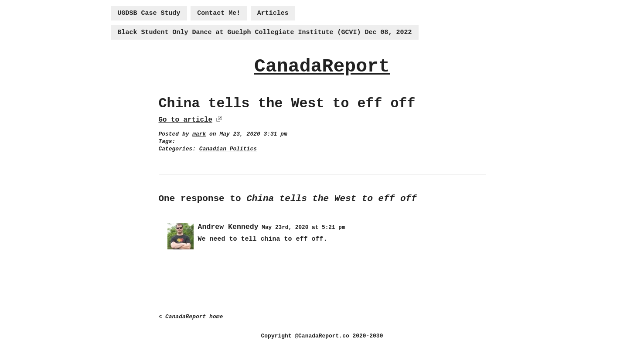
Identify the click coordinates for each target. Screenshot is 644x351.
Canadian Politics (228, 149)
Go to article (186, 120)
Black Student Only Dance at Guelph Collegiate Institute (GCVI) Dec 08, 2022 (265, 32)
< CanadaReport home (191, 317)
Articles (273, 13)
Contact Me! (219, 13)
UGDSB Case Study (149, 13)
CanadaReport (322, 66)
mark (199, 134)
